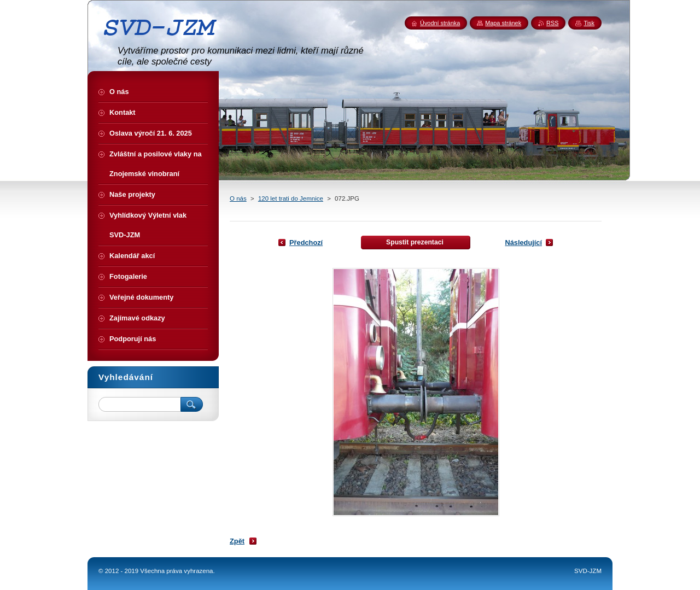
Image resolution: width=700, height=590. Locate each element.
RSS (552, 23)
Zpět (237, 541)
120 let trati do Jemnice (291, 198)
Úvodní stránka (440, 23)
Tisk (589, 23)
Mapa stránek (503, 23)
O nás (238, 198)
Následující (523, 243)
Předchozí (306, 243)
